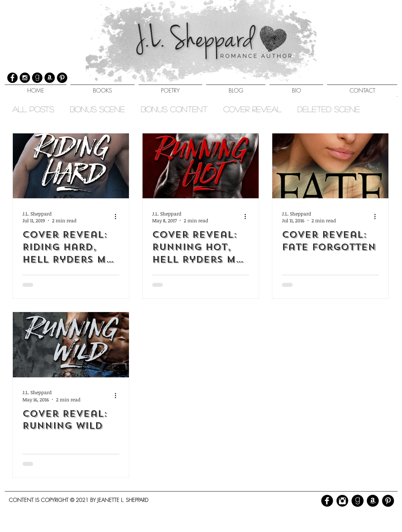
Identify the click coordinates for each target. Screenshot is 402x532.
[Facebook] (12, 78)
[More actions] (118, 217)
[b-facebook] (327, 501)
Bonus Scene (97, 109)
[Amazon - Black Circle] (373, 501)
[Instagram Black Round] (342, 501)
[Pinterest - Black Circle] (388, 501)
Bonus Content (174, 109)
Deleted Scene (329, 109)
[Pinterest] (62, 78)
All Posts (33, 109)
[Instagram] (25, 78)
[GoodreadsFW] (37, 78)
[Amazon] (50, 78)
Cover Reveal (252, 109)
